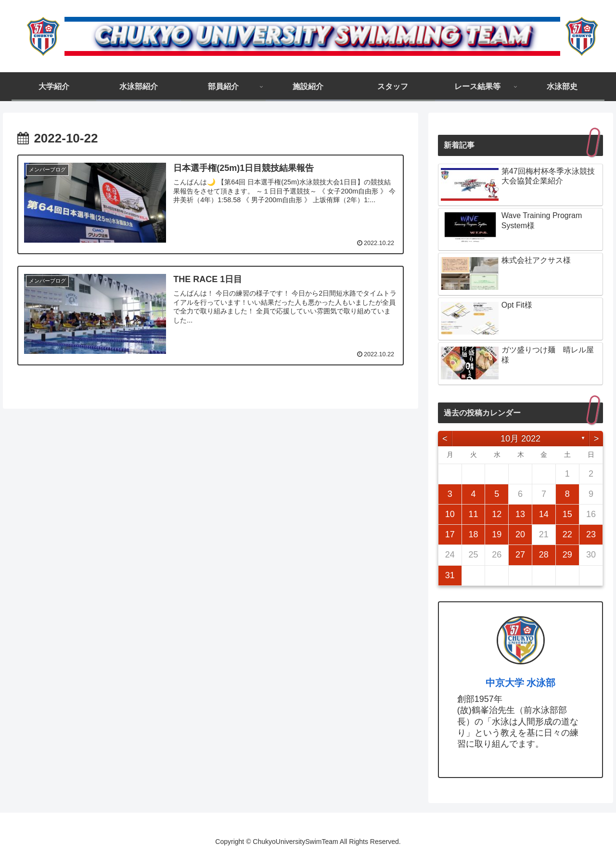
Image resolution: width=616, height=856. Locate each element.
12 (497, 514)
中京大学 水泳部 (521, 683)
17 (450, 534)
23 (591, 534)
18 (473, 534)
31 (450, 575)
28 (544, 555)
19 (497, 534)
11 (473, 514)
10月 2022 (520, 439)
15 (567, 514)
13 (520, 514)
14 (544, 514)
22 (567, 534)
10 (450, 514)
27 (520, 555)
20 (520, 534)
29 (567, 555)
